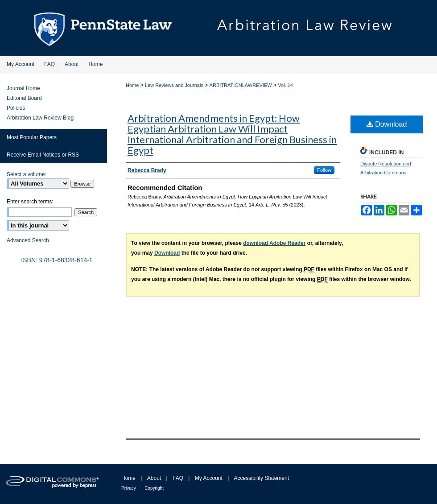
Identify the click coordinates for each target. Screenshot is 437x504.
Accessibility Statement (262, 478)
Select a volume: (27, 174)
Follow (324, 170)
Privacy (129, 488)
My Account (209, 478)
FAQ (178, 478)
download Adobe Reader (274, 243)
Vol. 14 (285, 85)
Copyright (154, 488)
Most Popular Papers (32, 137)
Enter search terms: (30, 202)
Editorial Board (24, 98)
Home (132, 85)
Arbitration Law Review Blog (40, 118)
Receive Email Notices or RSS (43, 155)
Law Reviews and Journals (174, 85)
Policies (16, 108)
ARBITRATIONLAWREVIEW (241, 85)
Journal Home (23, 88)
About (154, 478)
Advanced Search (28, 240)
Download (387, 124)
